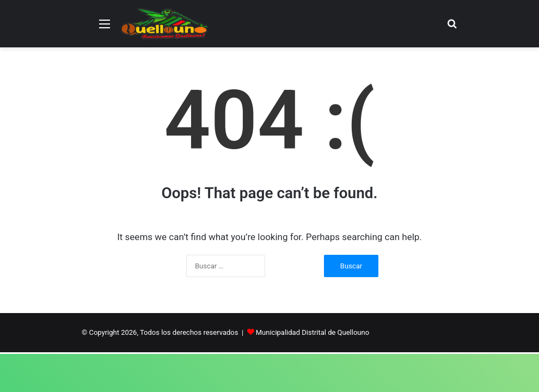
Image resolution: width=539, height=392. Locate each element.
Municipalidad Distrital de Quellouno (313, 332)
